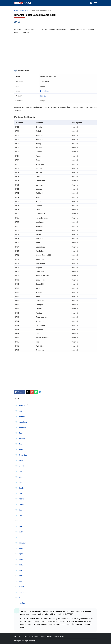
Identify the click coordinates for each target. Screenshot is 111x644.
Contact (26, 637)
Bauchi (21, 433)
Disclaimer (34, 637)
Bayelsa (22, 438)
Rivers (21, 581)
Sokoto (21, 587)
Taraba (21, 592)
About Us (17, 637)
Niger (21, 548)
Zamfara (22, 603)
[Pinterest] (32, 392)
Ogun (21, 554)
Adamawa (23, 416)
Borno (21, 449)
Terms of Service (46, 637)
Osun (21, 565)
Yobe (21, 598)
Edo (20, 471)
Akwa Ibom (23, 422)
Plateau (22, 576)
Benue (21, 444)
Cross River (23, 455)
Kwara (21, 532)
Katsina (22, 515)
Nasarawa (23, 543)
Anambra (22, 427)
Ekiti (20, 477)
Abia (20, 411)
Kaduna (22, 504)
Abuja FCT (23, 406)
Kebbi (21, 521)
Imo (20, 493)
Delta (21, 460)
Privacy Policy (59, 637)
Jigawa (21, 499)
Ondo (21, 559)
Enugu (21, 482)
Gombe (21, 488)
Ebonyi (21, 466)
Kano (21, 510)
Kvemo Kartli (45, 91)
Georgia (43, 96)
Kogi (20, 526)
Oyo (20, 570)
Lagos (21, 537)
